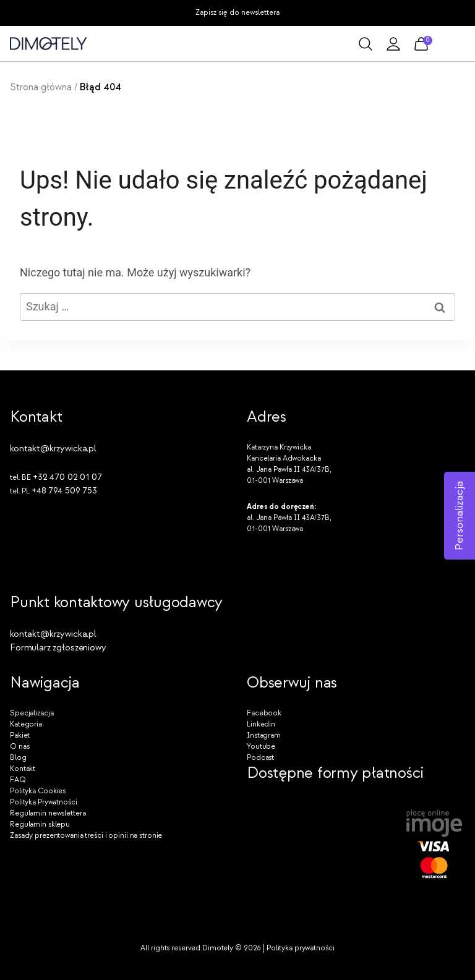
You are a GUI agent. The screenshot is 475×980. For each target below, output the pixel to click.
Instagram (264, 735)
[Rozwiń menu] (454, 44)
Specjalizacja (32, 713)
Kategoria (26, 724)
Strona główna (41, 87)
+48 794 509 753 (64, 491)
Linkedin (261, 724)
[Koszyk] (421, 44)
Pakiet (20, 735)
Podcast (260, 758)
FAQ (18, 780)
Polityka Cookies (38, 791)
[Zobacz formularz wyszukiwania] (366, 44)
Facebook (264, 713)
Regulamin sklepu (40, 824)
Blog (18, 758)
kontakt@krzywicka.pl (53, 449)
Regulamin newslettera (48, 813)
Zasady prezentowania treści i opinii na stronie (86, 836)
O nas (19, 747)
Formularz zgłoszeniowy (58, 648)
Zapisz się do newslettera (237, 13)
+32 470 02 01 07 (67, 477)
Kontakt (23, 769)
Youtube (261, 747)
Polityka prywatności (301, 948)
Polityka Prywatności (44, 802)
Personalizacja (459, 516)
